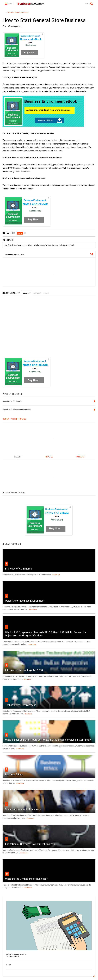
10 (7, 874)
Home (9, 965)
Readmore (56, 575)
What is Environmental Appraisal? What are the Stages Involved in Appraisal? (48, 740)
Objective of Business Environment (25, 601)
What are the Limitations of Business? (26, 879)
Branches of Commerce (19, 569)
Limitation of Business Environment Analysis (30, 844)
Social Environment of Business (23, 809)
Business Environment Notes (18, 12)
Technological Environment (20, 705)
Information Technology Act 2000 (24, 670)
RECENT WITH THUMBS (14, 419)
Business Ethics (14, 775)
